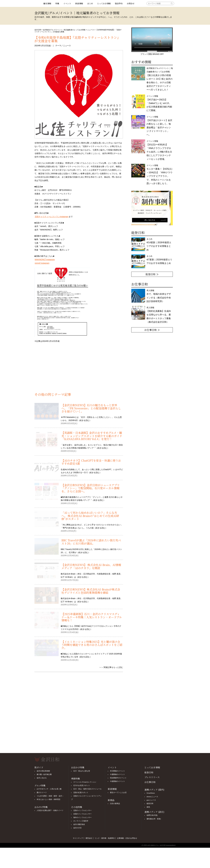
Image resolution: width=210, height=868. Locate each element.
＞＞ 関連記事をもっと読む (111, 667)
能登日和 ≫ (152, 274)
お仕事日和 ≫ (152, 330)
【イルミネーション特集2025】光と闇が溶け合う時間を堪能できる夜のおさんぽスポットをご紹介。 (92, 645)
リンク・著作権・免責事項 (105, 838)
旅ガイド (39, 767)
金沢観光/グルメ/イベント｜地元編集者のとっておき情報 (64, 30)
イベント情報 (159, 103)
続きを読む (85, 420)
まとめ (90, 3)
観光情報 (47, 3)
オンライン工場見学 (81, 821)
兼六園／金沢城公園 (44, 774)
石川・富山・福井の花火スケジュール (87, 789)
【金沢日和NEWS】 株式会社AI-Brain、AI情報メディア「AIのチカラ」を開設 (91, 566)
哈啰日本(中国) (152, 815)
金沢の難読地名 (79, 824)
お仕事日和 (150, 782)
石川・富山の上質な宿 (82, 771)
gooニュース (151, 800)
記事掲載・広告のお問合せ (127, 838)
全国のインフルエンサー (82, 814)
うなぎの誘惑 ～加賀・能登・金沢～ (50, 796)
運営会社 (89, 838)
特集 (57, 3)
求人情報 (159, 315)
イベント (67, 3)
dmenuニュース (152, 797)
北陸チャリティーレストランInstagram (52, 217)
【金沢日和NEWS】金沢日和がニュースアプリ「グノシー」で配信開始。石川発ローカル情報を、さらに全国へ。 (91, 488)
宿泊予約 (119, 3)
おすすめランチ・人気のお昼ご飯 (49, 789)
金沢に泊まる (42, 778)
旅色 (148, 807)
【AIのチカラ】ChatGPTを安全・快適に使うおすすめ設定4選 (91, 462)
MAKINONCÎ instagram (45, 260)
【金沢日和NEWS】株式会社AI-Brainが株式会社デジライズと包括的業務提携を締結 (91, 591)
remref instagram (42, 263)
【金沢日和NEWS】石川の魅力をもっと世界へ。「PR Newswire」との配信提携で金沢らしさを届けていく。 (91, 408)
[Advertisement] (79, 369)
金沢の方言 (77, 828)
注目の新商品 (115, 804)
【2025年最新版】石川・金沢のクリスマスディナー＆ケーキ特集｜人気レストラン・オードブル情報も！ (92, 617)
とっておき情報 (104, 3)
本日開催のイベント (117, 771)
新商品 (111, 800)
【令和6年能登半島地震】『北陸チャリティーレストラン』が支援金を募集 (77, 39)
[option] (152, 208)
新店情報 (79, 3)
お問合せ (131, 3)
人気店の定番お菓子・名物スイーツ (50, 810)
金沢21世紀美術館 (43, 771)
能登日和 (149, 772)
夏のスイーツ (42, 792)
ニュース (91, 30)
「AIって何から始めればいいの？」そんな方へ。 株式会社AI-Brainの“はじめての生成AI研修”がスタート (90, 516)
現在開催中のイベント (118, 778)
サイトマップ (78, 838)
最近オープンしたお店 (118, 792)
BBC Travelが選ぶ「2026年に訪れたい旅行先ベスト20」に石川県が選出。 (91, 542)
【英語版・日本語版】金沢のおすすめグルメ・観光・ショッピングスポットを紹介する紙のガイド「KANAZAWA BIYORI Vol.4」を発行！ (92, 436)
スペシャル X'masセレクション (85, 782)
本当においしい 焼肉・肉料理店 (48, 799)
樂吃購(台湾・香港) (154, 819)
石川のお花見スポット (82, 785)
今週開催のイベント (117, 774)
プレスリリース (152, 777)
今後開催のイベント (117, 781)
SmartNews (151, 793)
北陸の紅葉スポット (81, 792)
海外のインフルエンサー (82, 817)
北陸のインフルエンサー (82, 810)
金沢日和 (38, 30)
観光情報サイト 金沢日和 (38, 3)
